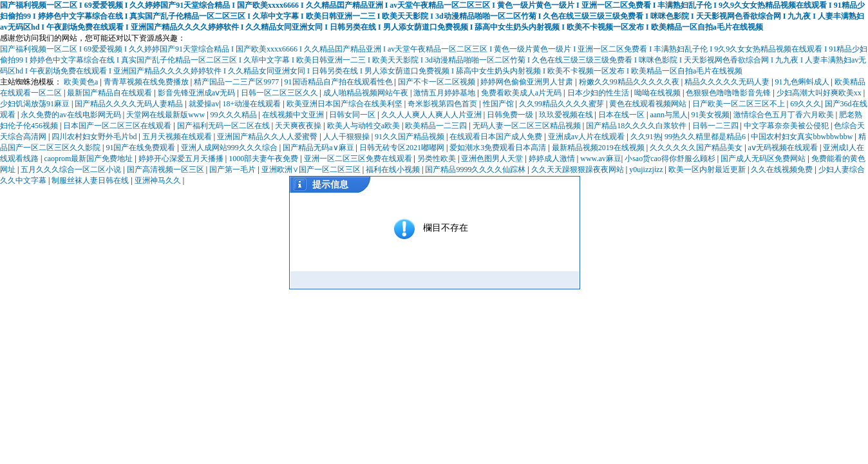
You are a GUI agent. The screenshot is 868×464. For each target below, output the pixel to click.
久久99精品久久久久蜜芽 (562, 104)
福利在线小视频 (394, 169)
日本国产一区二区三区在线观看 (118, 126)
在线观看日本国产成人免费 (497, 137)
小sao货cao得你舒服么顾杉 (671, 159)
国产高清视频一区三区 (166, 169)
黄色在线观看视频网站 (649, 104)
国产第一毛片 (233, 169)
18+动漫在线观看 (253, 104)
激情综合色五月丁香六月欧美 (785, 115)
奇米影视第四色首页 (443, 104)
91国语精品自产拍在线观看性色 (340, 82)
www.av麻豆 (601, 159)
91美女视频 (710, 115)
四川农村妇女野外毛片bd (95, 137)
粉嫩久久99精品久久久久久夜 (630, 82)
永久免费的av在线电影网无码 (71, 115)
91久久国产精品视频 (410, 137)
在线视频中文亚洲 (294, 115)
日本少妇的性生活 (599, 93)
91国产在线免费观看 (141, 148)
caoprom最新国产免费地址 (89, 159)
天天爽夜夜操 (299, 126)
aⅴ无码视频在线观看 (784, 148)
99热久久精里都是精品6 (706, 137)
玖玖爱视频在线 (567, 115)
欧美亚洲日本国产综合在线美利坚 (345, 104)
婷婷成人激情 (553, 159)
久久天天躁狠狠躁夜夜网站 (579, 169)
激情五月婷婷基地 (445, 93)
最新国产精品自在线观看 (110, 93)
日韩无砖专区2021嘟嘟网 (403, 148)
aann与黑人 (669, 115)
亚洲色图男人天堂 (493, 159)
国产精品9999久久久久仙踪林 (476, 169)
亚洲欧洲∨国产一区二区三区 (312, 169)
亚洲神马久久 (159, 180)
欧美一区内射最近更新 (708, 169)
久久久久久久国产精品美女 (697, 148)
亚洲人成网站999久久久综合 (230, 148)
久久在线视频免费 (783, 169)
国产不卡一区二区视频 (438, 82)
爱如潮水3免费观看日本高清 (499, 148)
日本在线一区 (622, 115)
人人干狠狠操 (347, 137)
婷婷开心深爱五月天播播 (182, 159)
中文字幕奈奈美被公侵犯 (787, 126)
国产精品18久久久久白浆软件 (637, 126)
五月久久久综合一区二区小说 (72, 169)
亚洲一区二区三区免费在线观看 (359, 159)
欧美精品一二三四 (437, 126)
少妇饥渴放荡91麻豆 (36, 104)
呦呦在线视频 (658, 93)
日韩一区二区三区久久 (280, 93)
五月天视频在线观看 (178, 137)
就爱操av (204, 104)
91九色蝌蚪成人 (803, 82)
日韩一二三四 (716, 126)
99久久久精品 (235, 115)
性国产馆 (499, 104)
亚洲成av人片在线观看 (587, 137)
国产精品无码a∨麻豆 (319, 148)
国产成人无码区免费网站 (764, 159)
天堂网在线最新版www (166, 115)
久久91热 (646, 137)
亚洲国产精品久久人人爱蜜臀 (268, 137)
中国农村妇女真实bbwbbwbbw (803, 137)
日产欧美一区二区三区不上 (740, 104)
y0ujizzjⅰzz (647, 169)
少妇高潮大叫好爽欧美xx (820, 93)
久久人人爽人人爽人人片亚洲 (432, 115)
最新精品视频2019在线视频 (599, 148)
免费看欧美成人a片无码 (522, 93)
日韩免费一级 (511, 115)
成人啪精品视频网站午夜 (367, 93)
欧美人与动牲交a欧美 (364, 126)
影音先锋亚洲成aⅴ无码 (197, 93)
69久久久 (806, 104)
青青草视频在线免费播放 (147, 82)
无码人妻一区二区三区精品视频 (528, 126)
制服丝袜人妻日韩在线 (91, 180)
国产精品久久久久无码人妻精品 (130, 104)
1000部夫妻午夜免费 (264, 159)
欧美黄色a (82, 82)
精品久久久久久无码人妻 (728, 82)
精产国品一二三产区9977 (237, 82)
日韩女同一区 (353, 115)
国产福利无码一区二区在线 (224, 126)
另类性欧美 (438, 159)
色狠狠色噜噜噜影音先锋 (729, 93)
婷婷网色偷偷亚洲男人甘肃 (528, 82)
